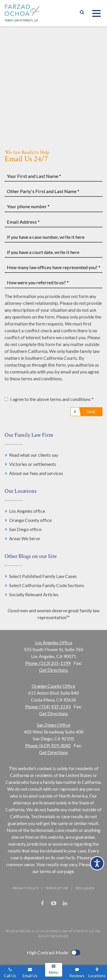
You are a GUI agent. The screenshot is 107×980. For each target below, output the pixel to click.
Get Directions (53, 670)
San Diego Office (53, 725)
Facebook (42, 903)
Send (91, 412)
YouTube (54, 903)
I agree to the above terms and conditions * (52, 399)
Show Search (82, 13)
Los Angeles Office (54, 642)
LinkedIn (65, 903)
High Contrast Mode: (48, 952)
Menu (53, 972)
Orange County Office (53, 686)
